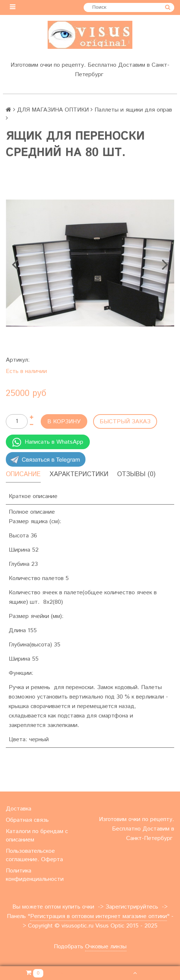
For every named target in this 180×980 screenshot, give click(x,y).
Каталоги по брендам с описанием (37, 836)
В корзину (64, 422)
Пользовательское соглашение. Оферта (34, 855)
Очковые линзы (106, 947)
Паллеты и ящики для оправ (133, 110)
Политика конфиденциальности (35, 875)
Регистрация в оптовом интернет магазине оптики (99, 916)
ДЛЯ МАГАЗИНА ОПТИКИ (53, 110)
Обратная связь (27, 820)
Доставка (19, 809)
